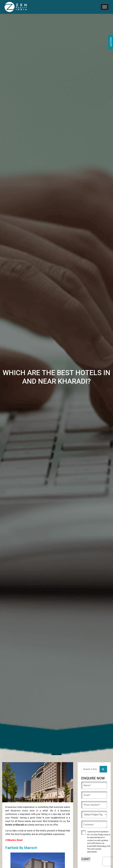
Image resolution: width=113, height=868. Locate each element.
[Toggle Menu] (105, 7)
